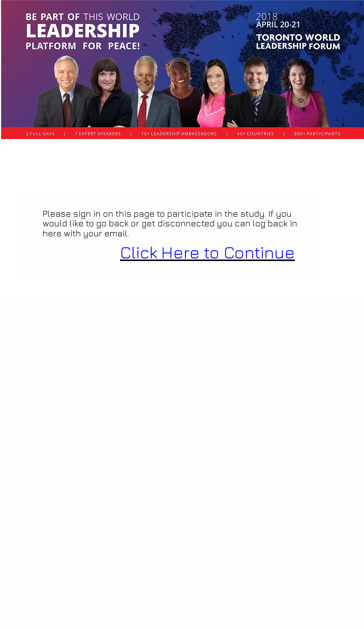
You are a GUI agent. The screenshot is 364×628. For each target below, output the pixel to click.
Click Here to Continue (207, 252)
